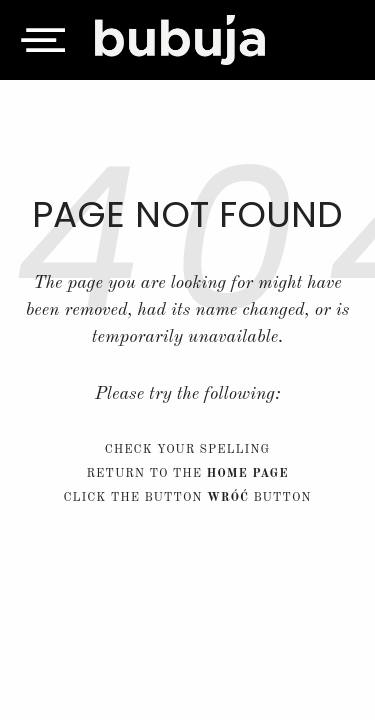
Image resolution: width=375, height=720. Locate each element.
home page (247, 474)
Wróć (228, 498)
